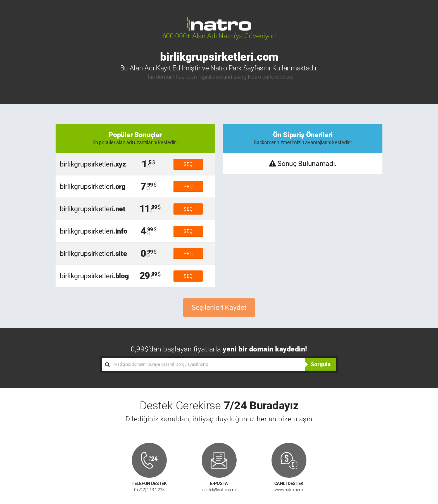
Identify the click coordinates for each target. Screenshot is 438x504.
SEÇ (188, 164)
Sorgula (321, 364)
